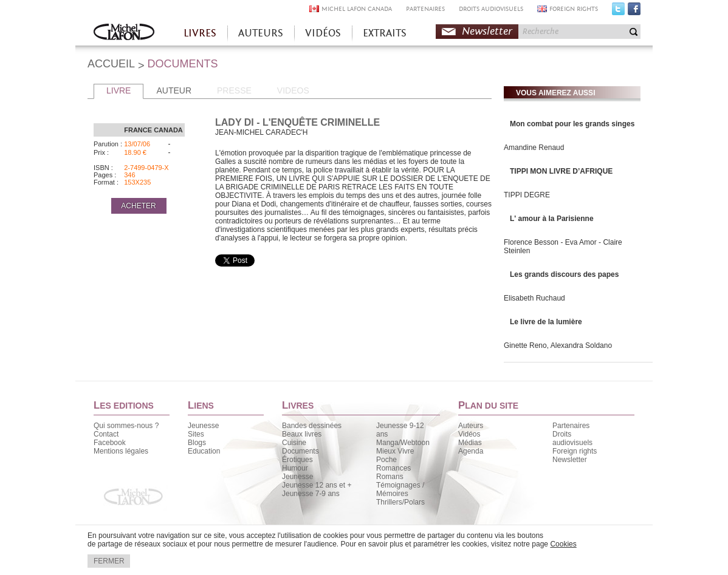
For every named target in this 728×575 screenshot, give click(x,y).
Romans (390, 477)
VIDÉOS (323, 33)
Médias (470, 443)
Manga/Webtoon (403, 443)
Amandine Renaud (534, 148)
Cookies (563, 544)
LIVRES (200, 33)
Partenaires (571, 426)
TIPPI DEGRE (527, 195)
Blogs (197, 443)
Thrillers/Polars (400, 502)
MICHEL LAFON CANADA (357, 9)
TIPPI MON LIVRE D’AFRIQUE (561, 171)
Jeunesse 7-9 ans (311, 494)
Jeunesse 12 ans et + (317, 485)
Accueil (124, 33)
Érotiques (297, 460)
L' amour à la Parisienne (552, 219)
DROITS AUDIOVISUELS (491, 9)
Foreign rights (575, 451)
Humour (295, 468)
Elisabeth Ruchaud (534, 298)
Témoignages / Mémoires (400, 489)
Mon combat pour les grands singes (572, 124)
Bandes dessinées (312, 426)
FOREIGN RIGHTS (574, 9)
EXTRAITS (385, 33)
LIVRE (118, 90)
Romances (393, 468)
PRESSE (234, 90)
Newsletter (487, 31)
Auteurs (471, 426)
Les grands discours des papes (564, 274)
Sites (196, 434)
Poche (386, 460)
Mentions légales (121, 451)
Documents (300, 451)
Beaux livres (302, 434)
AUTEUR (174, 90)
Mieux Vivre (395, 451)
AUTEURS (261, 33)
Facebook (634, 12)
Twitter (618, 12)
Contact (106, 434)
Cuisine (294, 443)
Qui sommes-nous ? (126, 426)
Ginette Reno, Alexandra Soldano (558, 345)
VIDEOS (293, 90)
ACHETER (138, 206)
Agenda (471, 451)
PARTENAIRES (425, 9)
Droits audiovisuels (572, 438)
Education (204, 451)
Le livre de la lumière (546, 322)
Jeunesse (203, 426)
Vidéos (469, 434)
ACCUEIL (111, 64)
